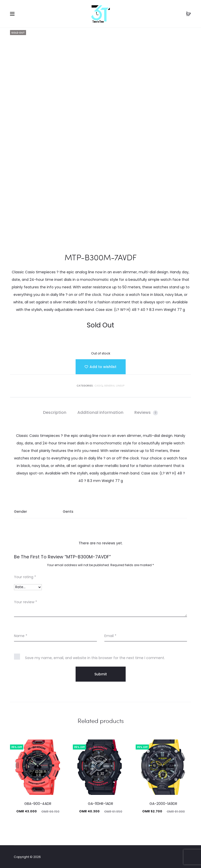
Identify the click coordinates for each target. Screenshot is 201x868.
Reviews (146, 412)
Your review (26, 602)
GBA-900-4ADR (38, 804)
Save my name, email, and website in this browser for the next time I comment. (95, 658)
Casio (98, 386)
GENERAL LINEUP (114, 386)
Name (21, 636)
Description (55, 412)
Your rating (25, 577)
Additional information (100, 412)
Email (110, 636)
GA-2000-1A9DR (163, 804)
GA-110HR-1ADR (100, 804)
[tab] (55, 413)
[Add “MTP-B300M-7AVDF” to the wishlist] (101, 367)
